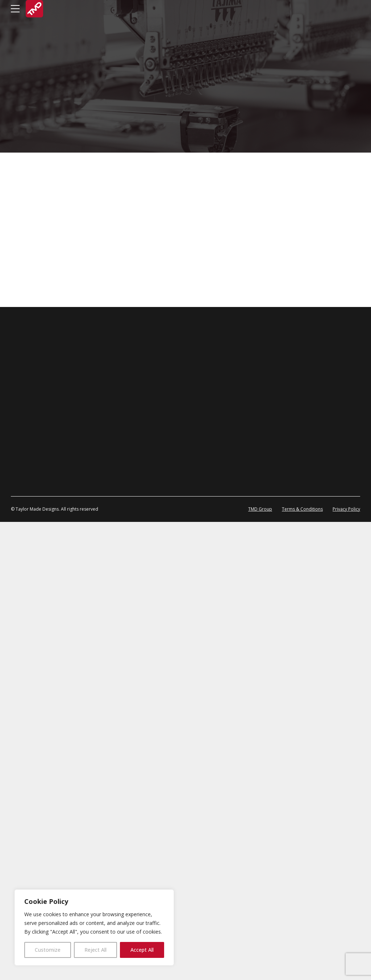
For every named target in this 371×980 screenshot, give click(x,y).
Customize (48, 950)
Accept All (142, 950)
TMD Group (260, 967)
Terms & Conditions (302, 967)
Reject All (95, 950)
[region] (94, 927)
